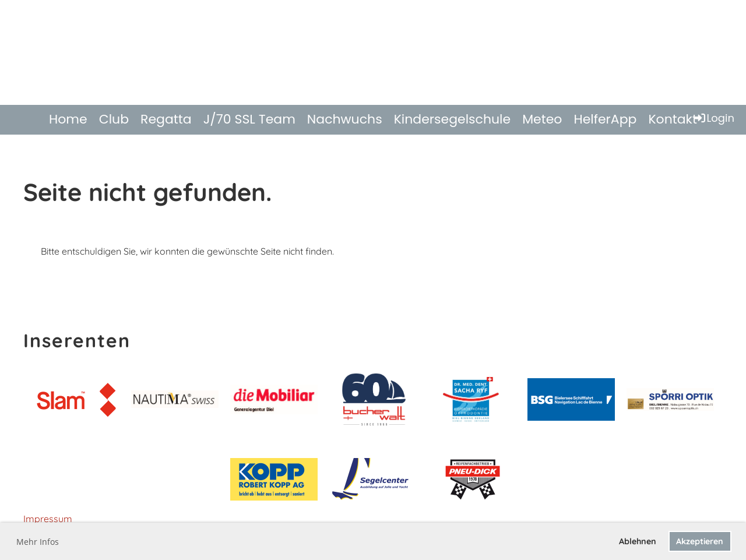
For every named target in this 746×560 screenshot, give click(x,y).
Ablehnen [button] (638, 541)
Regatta (166, 119)
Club (114, 119)
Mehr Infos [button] (38, 542)
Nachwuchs (345, 119)
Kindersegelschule (453, 119)
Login (714, 118)
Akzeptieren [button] (700, 541)
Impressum (48, 519)
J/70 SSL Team (249, 119)
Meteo (542, 119)
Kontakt (673, 119)
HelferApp (605, 119)
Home (68, 119)
